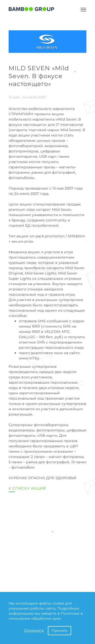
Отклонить (34, 630)
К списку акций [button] (27, 488)
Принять (60, 631)
